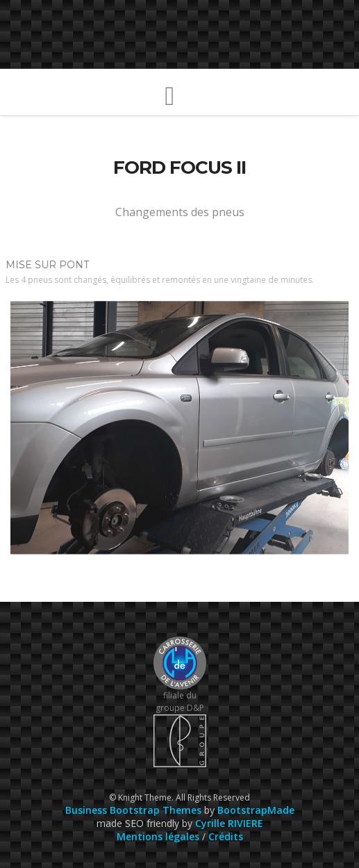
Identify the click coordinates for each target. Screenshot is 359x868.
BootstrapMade (256, 810)
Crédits (226, 836)
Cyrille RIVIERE (229, 823)
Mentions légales (158, 836)
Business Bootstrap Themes (133, 810)
